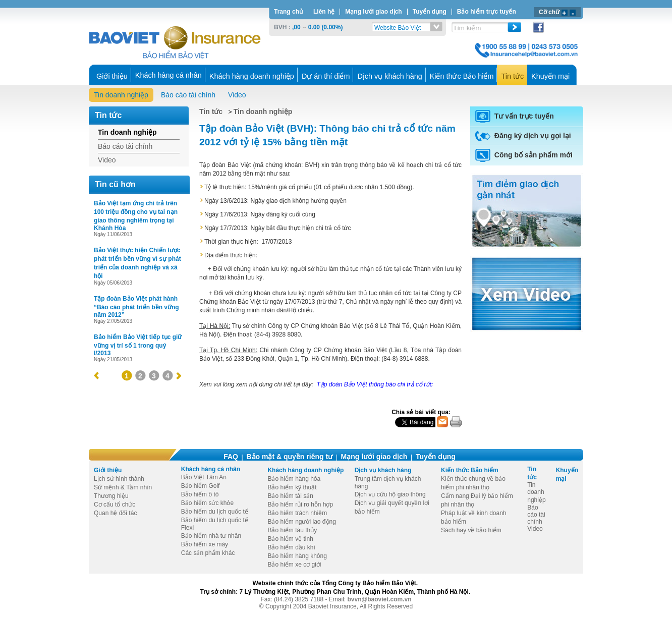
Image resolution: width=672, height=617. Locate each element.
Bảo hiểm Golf (201, 486)
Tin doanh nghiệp (121, 95)
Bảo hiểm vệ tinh (290, 539)
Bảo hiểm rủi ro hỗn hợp (300, 504)
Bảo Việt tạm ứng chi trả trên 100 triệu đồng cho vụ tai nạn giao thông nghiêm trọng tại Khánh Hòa (136, 216)
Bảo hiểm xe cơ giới (294, 565)
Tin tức (211, 111)
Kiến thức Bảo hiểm (470, 470)
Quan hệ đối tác (115, 513)
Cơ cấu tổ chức (115, 504)
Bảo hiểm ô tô (200, 494)
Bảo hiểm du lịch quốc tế (215, 512)
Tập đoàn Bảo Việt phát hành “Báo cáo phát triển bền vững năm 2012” (136, 307)
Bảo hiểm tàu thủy (292, 530)
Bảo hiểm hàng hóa (294, 479)
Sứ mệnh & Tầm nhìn (123, 487)
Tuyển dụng (430, 12)
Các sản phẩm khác (208, 553)
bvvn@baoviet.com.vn (380, 599)
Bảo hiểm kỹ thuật (292, 487)
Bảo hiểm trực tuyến (487, 12)
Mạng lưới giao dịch (373, 12)
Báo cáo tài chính (188, 95)
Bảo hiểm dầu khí (291, 547)
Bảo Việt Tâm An (204, 477)
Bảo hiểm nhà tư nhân (211, 536)
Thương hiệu (111, 496)
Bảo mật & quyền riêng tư (289, 457)
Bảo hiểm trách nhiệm (297, 513)
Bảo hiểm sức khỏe (207, 503)
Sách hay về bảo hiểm (471, 530)
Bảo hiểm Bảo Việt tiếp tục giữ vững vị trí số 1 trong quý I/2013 (138, 345)
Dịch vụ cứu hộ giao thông (390, 494)
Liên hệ (324, 12)
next (179, 376)
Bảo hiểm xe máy (205, 544)
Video (237, 95)
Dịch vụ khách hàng (383, 470)
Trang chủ (288, 12)
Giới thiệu (108, 470)
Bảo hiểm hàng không (297, 556)
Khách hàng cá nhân (211, 469)
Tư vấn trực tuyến (515, 116)
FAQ (231, 457)
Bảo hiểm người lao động (301, 522)
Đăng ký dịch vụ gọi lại (523, 136)
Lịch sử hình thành (119, 479)
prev (96, 376)
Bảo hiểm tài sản (290, 496)
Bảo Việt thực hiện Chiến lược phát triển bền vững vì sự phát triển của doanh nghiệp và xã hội (137, 263)
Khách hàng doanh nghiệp (305, 470)
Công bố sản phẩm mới (524, 155)
